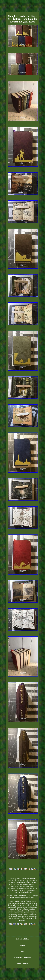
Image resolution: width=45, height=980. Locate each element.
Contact (22, 951)
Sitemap (23, 945)
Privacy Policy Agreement (22, 957)
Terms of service (22, 963)
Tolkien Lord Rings (23, 939)
